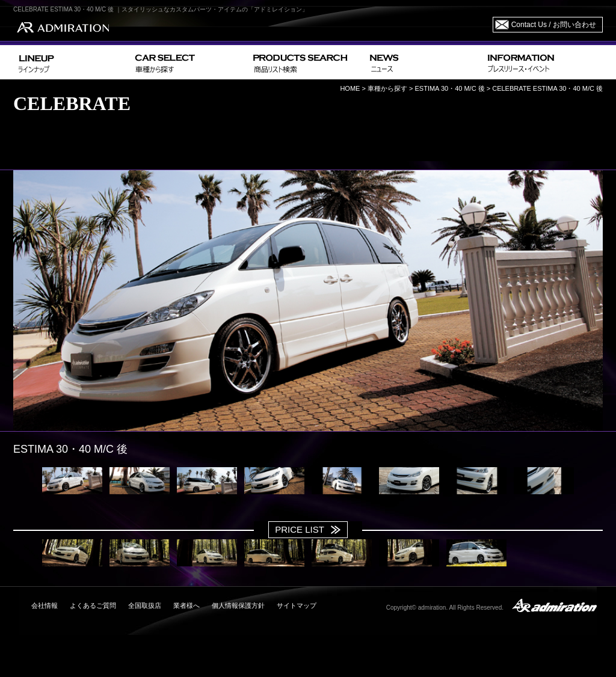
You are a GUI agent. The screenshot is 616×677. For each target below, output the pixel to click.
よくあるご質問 (93, 605)
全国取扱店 (145, 605)
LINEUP (72, 62)
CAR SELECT (189, 62)
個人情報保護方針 (238, 605)
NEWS (424, 62)
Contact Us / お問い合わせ (554, 25)
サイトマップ (297, 605)
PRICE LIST (300, 529)
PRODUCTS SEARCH (306, 62)
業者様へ (186, 605)
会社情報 (45, 605)
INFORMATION (543, 62)
